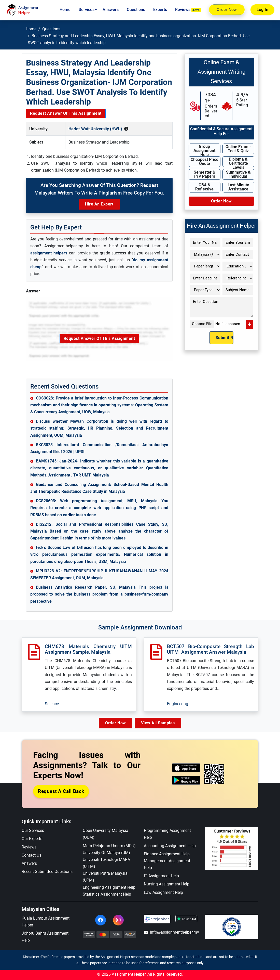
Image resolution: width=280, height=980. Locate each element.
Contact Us (31, 855)
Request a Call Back (61, 791)
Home (65, 10)
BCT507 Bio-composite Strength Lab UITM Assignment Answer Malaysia (211, 649)
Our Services (33, 831)
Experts (160, 10)
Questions (136, 10)
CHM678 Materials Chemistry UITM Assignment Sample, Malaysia (88, 649)
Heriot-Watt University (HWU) (95, 129)
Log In (263, 10)
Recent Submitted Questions (47, 872)
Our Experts (32, 839)
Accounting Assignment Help (170, 846)
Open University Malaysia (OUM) (106, 834)
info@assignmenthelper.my (171, 932)
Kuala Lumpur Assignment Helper (46, 922)
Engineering (178, 704)
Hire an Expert (99, 204)
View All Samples (159, 723)
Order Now (227, 10)
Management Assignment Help (167, 865)
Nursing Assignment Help (167, 884)
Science (52, 704)
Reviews (188, 10)
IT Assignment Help (161, 876)
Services (87, 10)
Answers (111, 10)
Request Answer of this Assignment (66, 113)
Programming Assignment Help (167, 834)
